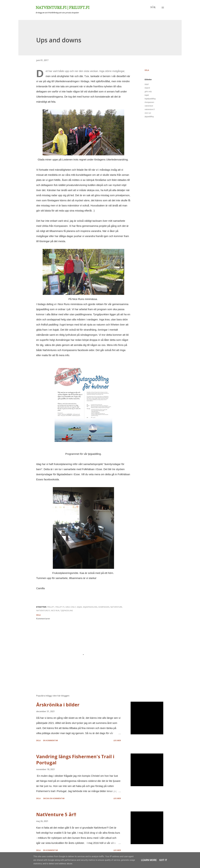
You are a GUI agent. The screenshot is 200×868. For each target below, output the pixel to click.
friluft (147, 84)
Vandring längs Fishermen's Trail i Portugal (75, 760)
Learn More (149, 860)
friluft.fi (147, 88)
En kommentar (51, 740)
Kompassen (149, 102)
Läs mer (117, 740)
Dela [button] (147, 70)
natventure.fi (150, 109)
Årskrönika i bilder (58, 705)
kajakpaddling (150, 99)
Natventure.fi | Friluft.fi (63, 8)
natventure (149, 106)
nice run (148, 113)
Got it (163, 860)
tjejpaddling (149, 117)
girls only (148, 92)
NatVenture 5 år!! (56, 814)
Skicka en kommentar (54, 798)
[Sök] (153, 8)
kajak (147, 95)
